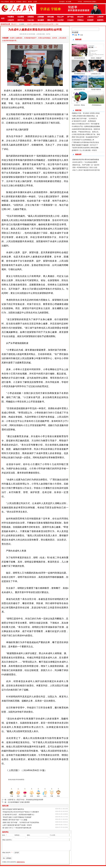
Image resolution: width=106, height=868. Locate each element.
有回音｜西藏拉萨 (96, 58)
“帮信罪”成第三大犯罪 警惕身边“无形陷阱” (17, 817)
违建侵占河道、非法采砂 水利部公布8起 (86, 113)
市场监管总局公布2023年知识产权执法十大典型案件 (21, 812)
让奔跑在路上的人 (96, 74)
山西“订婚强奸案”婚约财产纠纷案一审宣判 (17, 825)
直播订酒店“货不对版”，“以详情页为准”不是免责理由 (21, 822)
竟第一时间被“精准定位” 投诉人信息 (85, 167)
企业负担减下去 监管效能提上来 (83, 140)
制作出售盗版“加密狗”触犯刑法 (13, 809)
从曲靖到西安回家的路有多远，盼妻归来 (86, 129)
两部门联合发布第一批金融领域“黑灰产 (85, 137)
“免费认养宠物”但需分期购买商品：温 (85, 116)
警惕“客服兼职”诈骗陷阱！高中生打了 (85, 145)
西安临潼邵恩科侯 (80, 58)
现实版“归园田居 (96, 89)
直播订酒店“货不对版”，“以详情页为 (84, 119)
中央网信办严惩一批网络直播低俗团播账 (86, 126)
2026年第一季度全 (79, 105)
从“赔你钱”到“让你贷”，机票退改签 (84, 121)
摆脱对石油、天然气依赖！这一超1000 (86, 165)
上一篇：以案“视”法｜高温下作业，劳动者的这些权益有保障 (22, 800)
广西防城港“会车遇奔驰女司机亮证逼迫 (85, 142)
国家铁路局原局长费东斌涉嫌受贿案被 (86, 160)
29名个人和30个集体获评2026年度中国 (86, 170)
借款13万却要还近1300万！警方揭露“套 (86, 124)
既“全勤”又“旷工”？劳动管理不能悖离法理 (17, 828)
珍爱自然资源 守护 (79, 89)
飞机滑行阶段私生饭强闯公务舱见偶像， (86, 148)
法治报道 (22, 24)
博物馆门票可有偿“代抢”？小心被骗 (15, 820)
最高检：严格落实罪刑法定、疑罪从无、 (86, 132)
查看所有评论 (21, 864)
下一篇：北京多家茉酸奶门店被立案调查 (16, 802)
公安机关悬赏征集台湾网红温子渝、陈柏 (86, 134)
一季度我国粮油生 (96, 105)
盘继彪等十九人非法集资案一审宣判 (84, 150)
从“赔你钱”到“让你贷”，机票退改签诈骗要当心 (18, 815)
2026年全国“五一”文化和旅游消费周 (85, 162)
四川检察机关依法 (80, 74)
